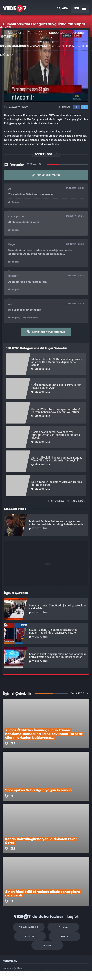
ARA (63, 9)
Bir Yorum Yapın (46, 175)
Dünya (62, 879)
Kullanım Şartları (12, 923)
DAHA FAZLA (79, 692)
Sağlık (32, 890)
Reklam (7, 931)
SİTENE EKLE (56, 500)
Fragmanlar (31, 879)
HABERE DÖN (76, 500)
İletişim (7, 940)
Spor (63, 890)
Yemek (47, 901)
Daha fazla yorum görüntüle (46, 330)
